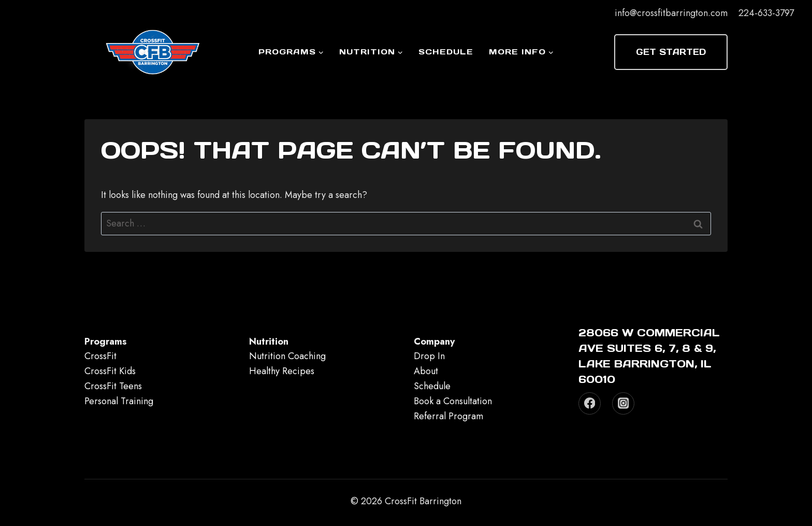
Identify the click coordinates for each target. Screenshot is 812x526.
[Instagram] (623, 403)
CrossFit (100, 356)
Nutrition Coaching (287, 356)
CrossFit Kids (110, 371)
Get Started (671, 52)
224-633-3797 (766, 13)
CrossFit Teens (113, 386)
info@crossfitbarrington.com (671, 13)
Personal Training (119, 401)
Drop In (429, 356)
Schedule (446, 52)
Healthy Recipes (282, 371)
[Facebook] (590, 403)
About (426, 371)
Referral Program (448, 416)
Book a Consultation (453, 401)
